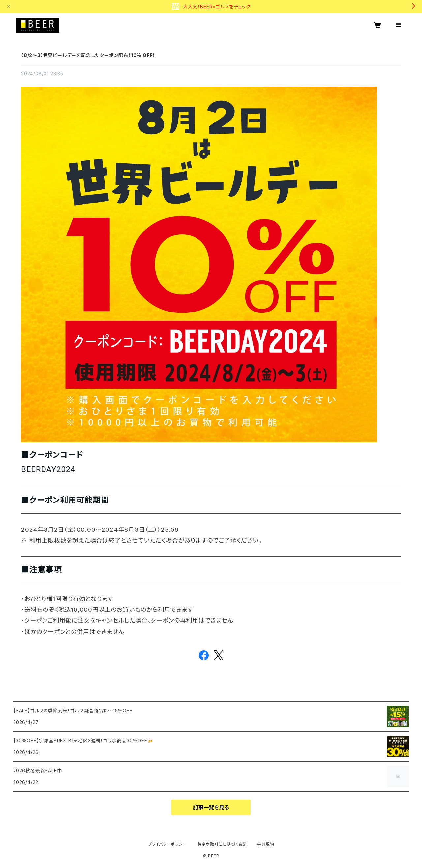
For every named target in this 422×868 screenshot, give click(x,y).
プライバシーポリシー (167, 844)
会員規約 (266, 844)
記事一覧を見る (211, 807)
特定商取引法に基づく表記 (222, 844)
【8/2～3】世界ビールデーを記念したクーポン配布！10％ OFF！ (88, 55)
